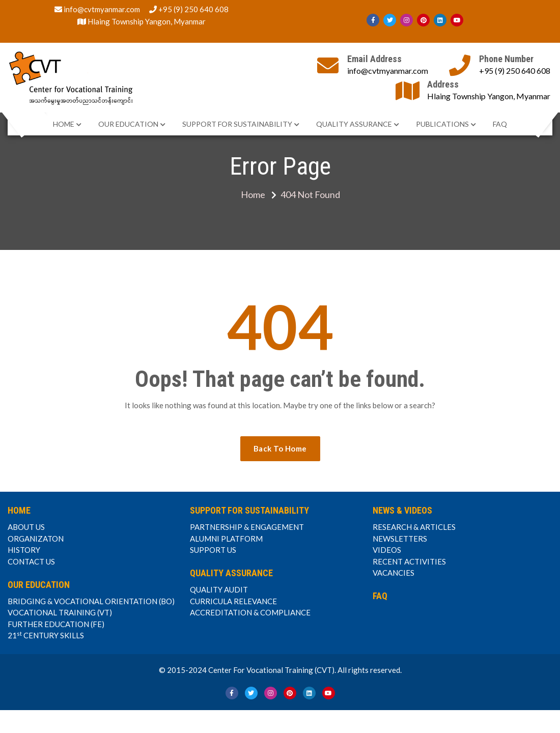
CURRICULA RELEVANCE (233, 601)
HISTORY (24, 550)
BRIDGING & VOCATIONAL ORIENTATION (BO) (91, 601)
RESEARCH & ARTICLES (414, 527)
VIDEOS (387, 550)
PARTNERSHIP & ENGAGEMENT (247, 527)
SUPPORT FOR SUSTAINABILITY (237, 124)
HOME (64, 124)
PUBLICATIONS (442, 124)
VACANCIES (394, 573)
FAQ (500, 124)
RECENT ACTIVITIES (409, 561)
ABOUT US (26, 527)
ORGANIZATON (36, 539)
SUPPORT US (213, 550)
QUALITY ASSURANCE (354, 124)
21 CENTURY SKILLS (46, 635)
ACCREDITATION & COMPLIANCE (250, 612)
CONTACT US (31, 561)
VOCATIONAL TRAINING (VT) (60, 612)
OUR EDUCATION (128, 124)
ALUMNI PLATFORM (226, 539)
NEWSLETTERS (400, 539)
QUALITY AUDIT (219, 589)
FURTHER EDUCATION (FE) (56, 624)
